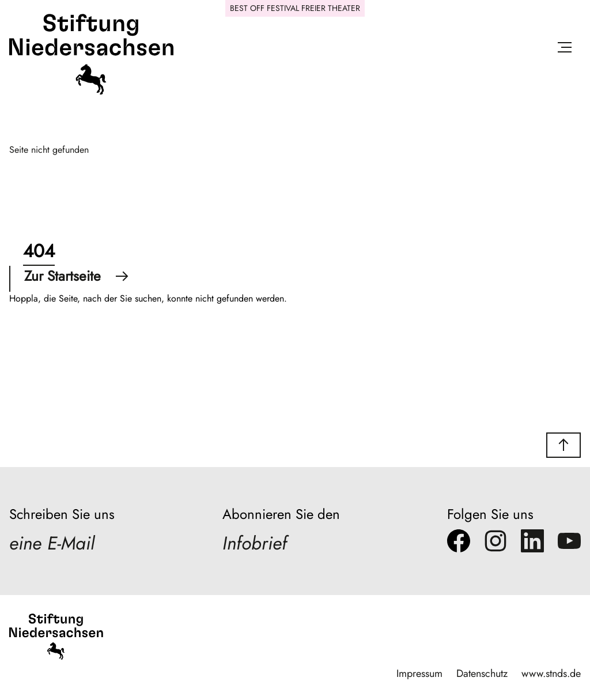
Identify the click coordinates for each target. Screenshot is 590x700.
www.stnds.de (551, 673)
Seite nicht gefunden (49, 150)
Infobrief (255, 543)
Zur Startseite (76, 276)
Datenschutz (482, 673)
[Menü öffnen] (565, 49)
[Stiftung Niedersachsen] (91, 92)
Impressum (419, 673)
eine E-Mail (52, 543)
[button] (563, 445)
